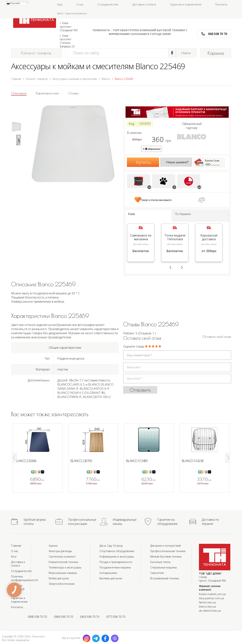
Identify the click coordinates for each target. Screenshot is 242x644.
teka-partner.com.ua (211, 598)
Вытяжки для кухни (111, 578)
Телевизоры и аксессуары (65, 567)
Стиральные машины (163, 567)
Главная (16, 546)
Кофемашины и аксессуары (117, 556)
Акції (60, 4)
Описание (19, 93)
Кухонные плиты (160, 562)
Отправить (140, 390)
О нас (80, 4)
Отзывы (73, 93)
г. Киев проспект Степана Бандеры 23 (67, 41)
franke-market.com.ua (212, 594)
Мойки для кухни (59, 578)
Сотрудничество (108, 4)
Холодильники (108, 573)
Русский (13, 3)
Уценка (53, 546)
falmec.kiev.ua (207, 602)
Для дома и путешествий (166, 546)
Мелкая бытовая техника (166, 556)
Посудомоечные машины (115, 567)
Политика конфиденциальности (25, 578)
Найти (186, 53)
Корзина (216, 53)
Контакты (221, 4)
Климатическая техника (63, 562)
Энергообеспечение (62, 584)
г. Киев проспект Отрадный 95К (69, 27)
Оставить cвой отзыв (217, 337)
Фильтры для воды (60, 551)
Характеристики (47, 93)
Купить (143, 162)
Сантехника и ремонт (62, 556)
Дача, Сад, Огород (111, 546)
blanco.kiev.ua (207, 606)
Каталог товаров (36, 53)
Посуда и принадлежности (116, 562)
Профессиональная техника (168, 551)
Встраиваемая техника (165, 578)
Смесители (157, 573)
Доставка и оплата (144, 4)
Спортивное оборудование (117, 551)
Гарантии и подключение (186, 4)
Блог (14, 556)
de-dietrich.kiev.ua (210, 611)
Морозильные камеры (63, 573)
